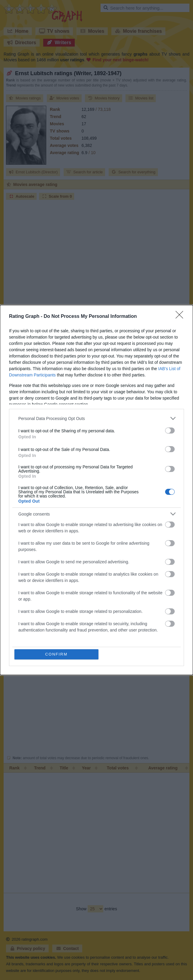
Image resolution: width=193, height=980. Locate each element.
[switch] (170, 431)
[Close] (181, 317)
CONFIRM (56, 654)
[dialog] (96, 490)
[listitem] (96, 418)
